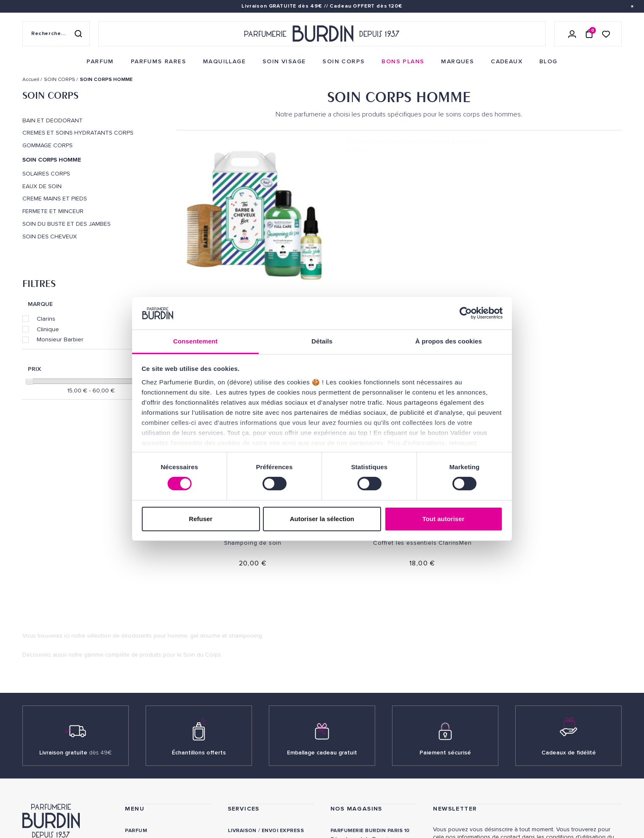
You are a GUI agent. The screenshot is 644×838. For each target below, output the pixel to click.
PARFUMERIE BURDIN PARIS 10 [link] (370, 660)
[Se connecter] (572, 34)
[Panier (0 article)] (589, 34)
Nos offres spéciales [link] (158, 778)
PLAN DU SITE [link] (143, 765)
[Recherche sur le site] (56, 34)
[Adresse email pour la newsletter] (527, 695)
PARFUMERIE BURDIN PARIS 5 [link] (369, 691)
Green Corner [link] (146, 739)
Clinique (48, 329)
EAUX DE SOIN (42, 187)
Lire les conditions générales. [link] (472, 723)
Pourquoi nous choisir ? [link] (163, 804)
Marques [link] (138, 712)
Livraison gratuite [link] (76, 582)
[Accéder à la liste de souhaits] (606, 34)
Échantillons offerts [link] (199, 582)
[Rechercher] (78, 34)
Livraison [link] (242, 660)
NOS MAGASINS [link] (356, 638)
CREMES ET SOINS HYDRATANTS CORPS (78, 133)
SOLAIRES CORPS (46, 174)
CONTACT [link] (241, 791)
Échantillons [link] (249, 721)
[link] (100, 62)
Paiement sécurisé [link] (445, 582)
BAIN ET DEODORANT (53, 121)
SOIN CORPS (50, 95)
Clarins (46, 319)
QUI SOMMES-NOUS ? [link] (49, 684)
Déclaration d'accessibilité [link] (270, 804)
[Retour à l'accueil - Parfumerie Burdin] (322, 34)
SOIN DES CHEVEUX (50, 237)
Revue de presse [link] (354, 761)
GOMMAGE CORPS (47, 146)
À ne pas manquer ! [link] (153, 791)
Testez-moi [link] (244, 734)
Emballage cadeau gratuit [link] (322, 582)
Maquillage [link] (142, 699)
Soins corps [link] (144, 686)
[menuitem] (100, 62)
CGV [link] (28, 794)
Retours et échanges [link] (260, 673)
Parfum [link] (136, 660)
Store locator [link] (353, 774)
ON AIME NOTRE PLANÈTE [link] (54, 806)
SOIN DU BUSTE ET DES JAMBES (66, 224)
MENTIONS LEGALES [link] (63, 794)
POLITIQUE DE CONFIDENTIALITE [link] (63, 783)
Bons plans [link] (142, 726)
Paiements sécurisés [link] (259, 686)
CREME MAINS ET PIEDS (55, 199)
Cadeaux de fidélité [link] (569, 582)
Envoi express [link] (283, 660)
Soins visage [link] (144, 673)
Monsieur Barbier (60, 339)
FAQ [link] (233, 769)
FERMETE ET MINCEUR (53, 211)
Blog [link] (133, 752)
